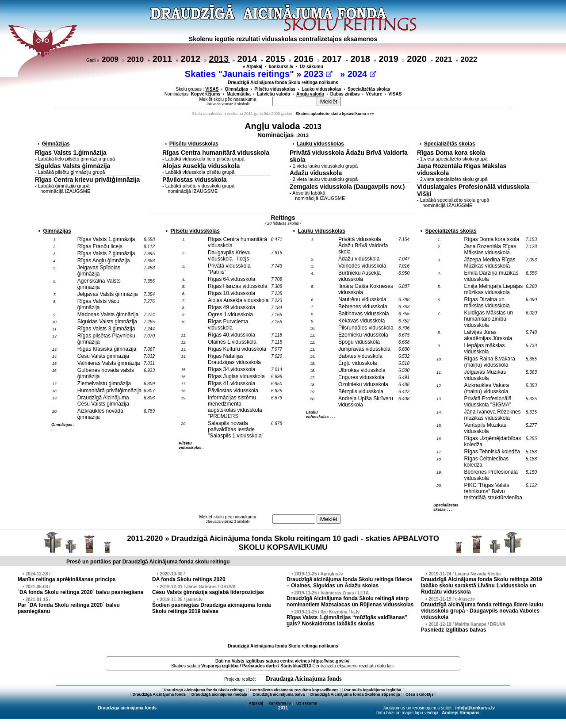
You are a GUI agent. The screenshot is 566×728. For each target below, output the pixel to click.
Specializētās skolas (369, 89)
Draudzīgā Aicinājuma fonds (304, 679)
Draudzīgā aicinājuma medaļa (219, 694)
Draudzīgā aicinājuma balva (279, 694)
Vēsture (374, 94)
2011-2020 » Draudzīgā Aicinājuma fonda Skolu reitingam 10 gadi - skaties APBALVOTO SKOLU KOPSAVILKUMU (283, 543)
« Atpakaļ (252, 67)
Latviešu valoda (273, 94)
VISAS (395, 94)
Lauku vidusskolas (321, 89)
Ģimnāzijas (236, 89)
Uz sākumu (312, 67)
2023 (318, 74)
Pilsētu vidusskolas (275, 89)
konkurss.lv (281, 67)
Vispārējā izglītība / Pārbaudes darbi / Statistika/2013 (256, 666)
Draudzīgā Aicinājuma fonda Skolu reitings (204, 690)
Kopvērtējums (206, 94)
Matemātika (238, 94)
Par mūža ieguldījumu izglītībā (373, 690)
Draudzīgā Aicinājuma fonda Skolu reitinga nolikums (283, 82)
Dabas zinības (345, 94)
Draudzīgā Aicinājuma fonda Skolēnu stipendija (355, 694)
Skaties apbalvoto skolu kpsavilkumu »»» (335, 114)
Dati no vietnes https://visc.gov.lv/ (282, 661)
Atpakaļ (256, 703)
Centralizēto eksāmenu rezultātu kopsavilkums (294, 690)
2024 (362, 74)
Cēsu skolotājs (420, 694)
